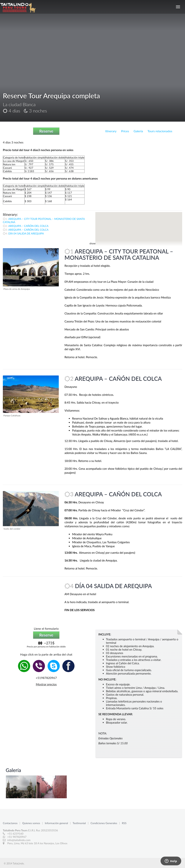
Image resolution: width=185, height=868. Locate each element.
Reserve (46, 131)
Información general (57, 823)
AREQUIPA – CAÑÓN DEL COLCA (28, 226)
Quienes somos (31, 823)
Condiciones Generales (104, 823)
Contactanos (11, 823)
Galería (138, 131)
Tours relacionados (160, 131)
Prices (125, 131)
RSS (124, 823)
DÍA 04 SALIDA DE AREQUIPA (26, 233)
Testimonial (80, 823)
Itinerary (111, 131)
